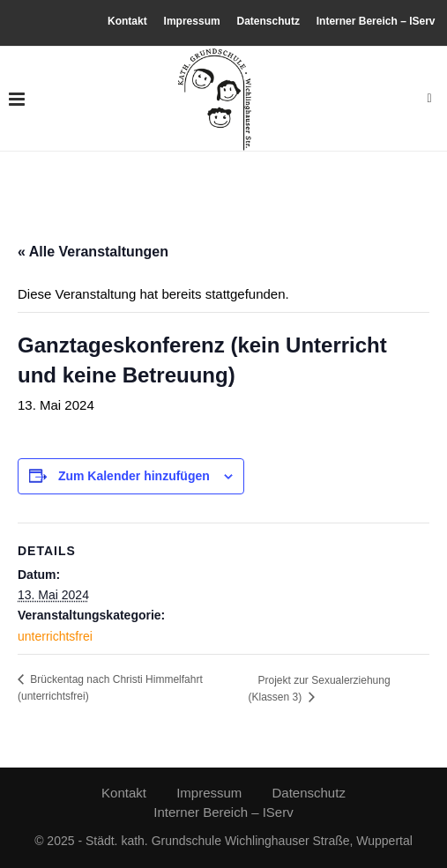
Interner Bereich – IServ (376, 21)
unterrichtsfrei (55, 636)
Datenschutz (268, 21)
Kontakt (127, 21)
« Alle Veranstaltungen (93, 252)
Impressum (192, 21)
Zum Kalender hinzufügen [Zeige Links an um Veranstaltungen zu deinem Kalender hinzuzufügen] (134, 476)
